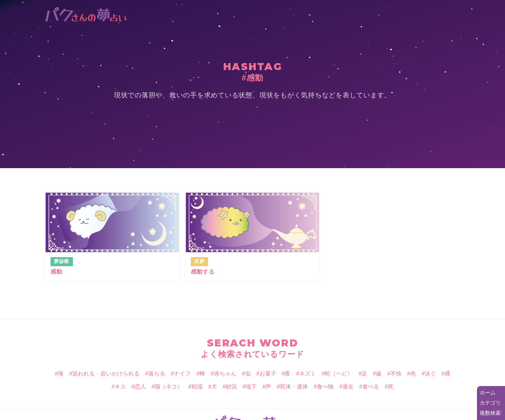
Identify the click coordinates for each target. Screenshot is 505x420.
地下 (251, 387)
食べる (371, 387)
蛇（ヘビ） (339, 374)
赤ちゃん (225, 374)
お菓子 (268, 374)
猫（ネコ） (169, 387)
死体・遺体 (294, 387)
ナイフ (182, 374)
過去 (348, 387)
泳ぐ (430, 374)
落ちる (157, 374)
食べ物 (325, 387)
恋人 (140, 387)
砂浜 (231, 387)
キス (120, 387)
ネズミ (308, 374)
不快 (396, 374)
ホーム (488, 393)
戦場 (197, 387)
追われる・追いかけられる (106, 374)
